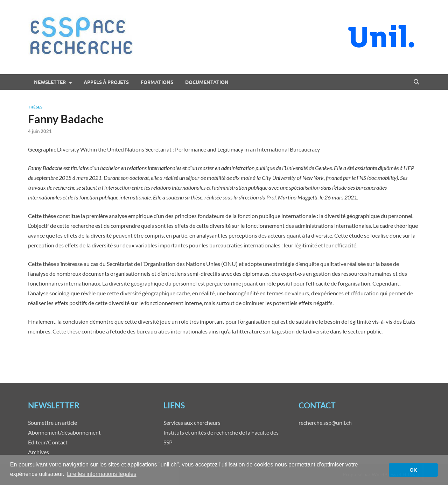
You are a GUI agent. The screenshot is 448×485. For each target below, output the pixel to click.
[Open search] (416, 82)
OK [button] (413, 470)
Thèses (35, 107)
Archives (38, 452)
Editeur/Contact (48, 442)
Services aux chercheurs (192, 423)
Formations (157, 82)
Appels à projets (106, 82)
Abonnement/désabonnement (64, 432)
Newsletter (50, 82)
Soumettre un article (52, 423)
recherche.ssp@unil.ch (325, 423)
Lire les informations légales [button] (101, 474)
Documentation (207, 82)
